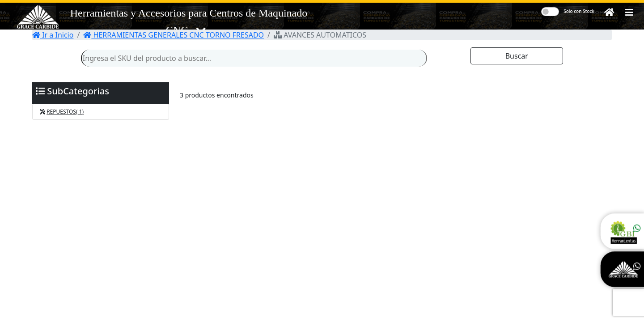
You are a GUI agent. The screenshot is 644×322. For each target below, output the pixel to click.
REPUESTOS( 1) (65, 112)
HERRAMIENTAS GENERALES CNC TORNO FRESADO (174, 35)
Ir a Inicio (53, 35)
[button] (629, 13)
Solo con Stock (579, 11)
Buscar (517, 56)
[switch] (550, 12)
